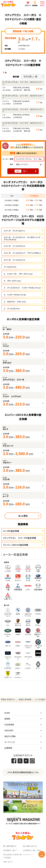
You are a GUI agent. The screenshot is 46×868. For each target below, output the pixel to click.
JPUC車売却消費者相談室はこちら (23, 772)
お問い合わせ (8, 862)
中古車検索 (9, 725)
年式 (11, 164)
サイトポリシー (28, 855)
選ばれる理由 (10, 736)
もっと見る (23, 516)
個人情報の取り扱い (30, 846)
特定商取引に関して (11, 850)
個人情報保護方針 (10, 846)
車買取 (7, 719)
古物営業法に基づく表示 (32, 850)
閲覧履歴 (35, 5)
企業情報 (8, 748)
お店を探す (9, 730)
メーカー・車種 (8, 159)
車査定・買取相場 (25, 699)
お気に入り (28, 5)
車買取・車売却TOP (8, 699)
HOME (7, 713)
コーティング (10, 742)
